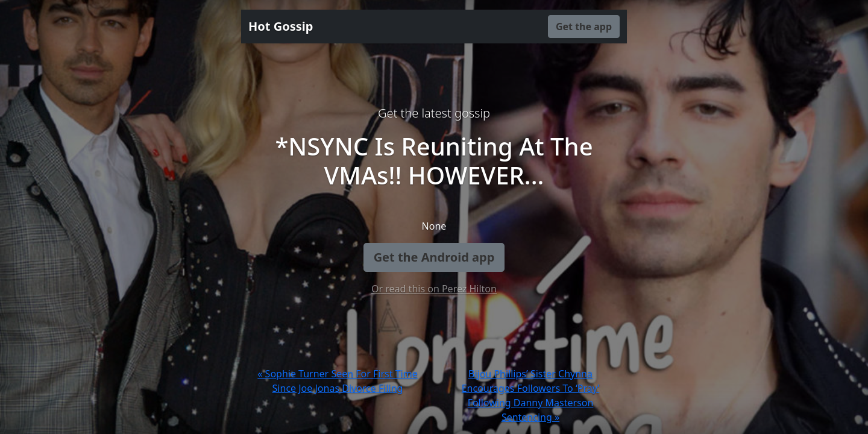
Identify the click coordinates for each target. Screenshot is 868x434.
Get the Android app (434, 257)
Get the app (584, 27)
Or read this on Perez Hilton (434, 289)
